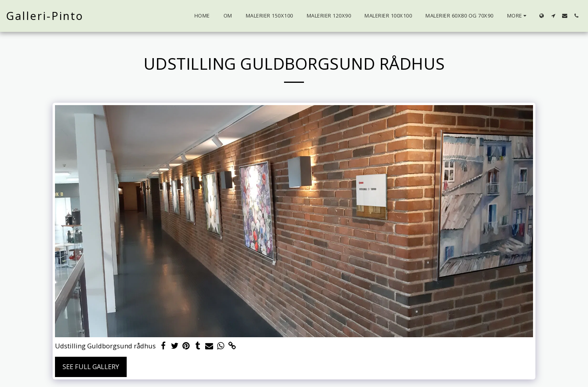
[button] (553, 16)
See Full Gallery (91, 366)
